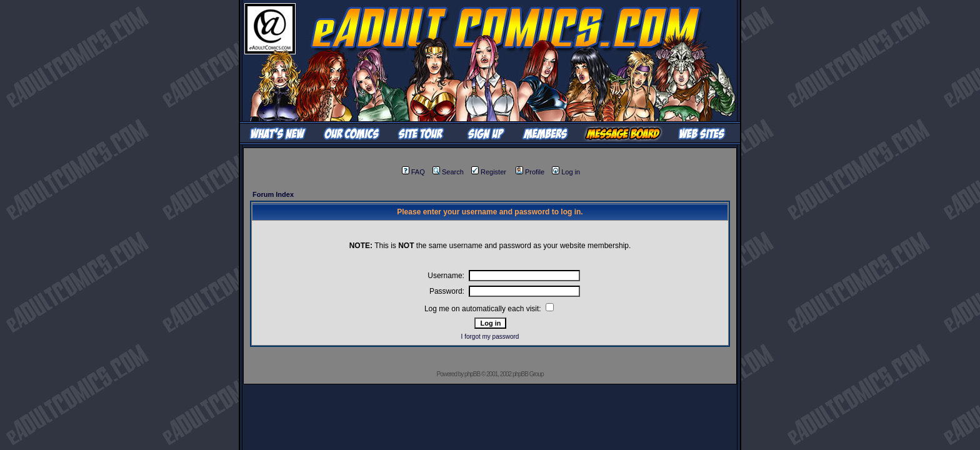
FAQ (413, 172)
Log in (566, 172)
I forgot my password (490, 337)
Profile (530, 172)
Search (448, 172)
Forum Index (273, 194)
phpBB (472, 374)
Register (489, 172)
